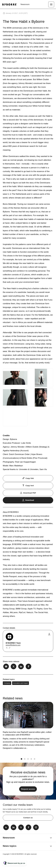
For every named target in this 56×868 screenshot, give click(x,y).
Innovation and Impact (21, 683)
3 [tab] (28, 761)
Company (7, 683)
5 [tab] (35, 761)
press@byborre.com (13, 645)
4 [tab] (31, 761)
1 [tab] (21, 761)
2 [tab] (25, 761)
